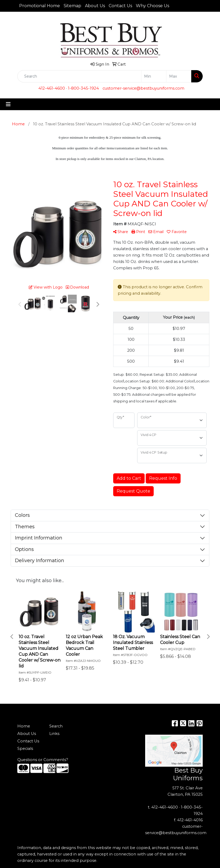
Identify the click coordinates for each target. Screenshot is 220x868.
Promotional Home (40, 6)
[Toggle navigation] (8, 104)
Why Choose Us (152, 6)
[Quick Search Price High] (179, 76)
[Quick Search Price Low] (154, 76)
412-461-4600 (52, 88)
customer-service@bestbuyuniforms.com (143, 88)
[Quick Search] (79, 76)
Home (24, 726)
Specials (25, 749)
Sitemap (72, 6)
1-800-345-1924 (83, 88)
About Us (95, 6)
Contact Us (120, 6)
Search (56, 726)
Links (54, 734)
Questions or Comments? (43, 760)
